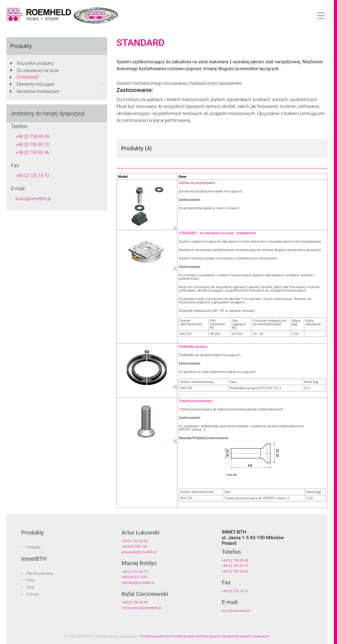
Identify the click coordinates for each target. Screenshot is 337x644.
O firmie (32, 594)
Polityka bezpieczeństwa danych (196, 636)
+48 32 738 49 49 (32, 137)
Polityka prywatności (155, 636)
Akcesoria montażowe (35, 91)
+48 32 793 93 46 (32, 153)
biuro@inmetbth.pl (33, 199)
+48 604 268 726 (134, 547)
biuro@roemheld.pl (236, 611)
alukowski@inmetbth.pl (139, 552)
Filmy (30, 580)
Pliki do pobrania (40, 574)
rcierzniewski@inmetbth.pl (141, 608)
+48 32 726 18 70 (32, 176)
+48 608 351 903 (134, 577)
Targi (30, 587)
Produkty (33, 547)
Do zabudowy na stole (34, 70)
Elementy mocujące (32, 84)
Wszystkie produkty (32, 63)
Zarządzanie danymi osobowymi (245, 636)
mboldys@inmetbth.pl (138, 583)
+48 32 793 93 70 (32, 145)
